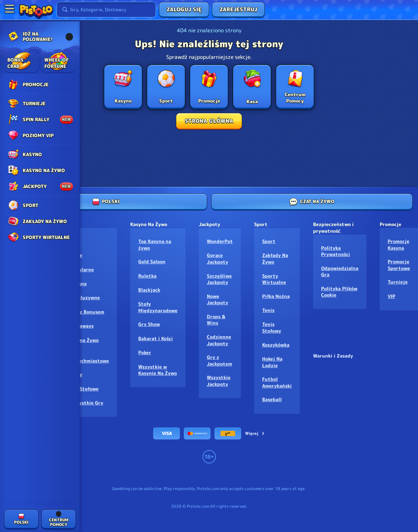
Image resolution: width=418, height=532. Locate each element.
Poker (145, 352)
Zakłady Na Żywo (275, 259)
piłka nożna (276, 296)
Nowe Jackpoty (217, 299)
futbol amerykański (277, 382)
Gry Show (149, 324)
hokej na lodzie (272, 362)
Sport (269, 241)
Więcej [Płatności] (255, 433)
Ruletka (147, 276)
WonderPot (220, 241)
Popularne (82, 269)
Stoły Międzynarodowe (158, 307)
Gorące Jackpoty (217, 259)
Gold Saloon (152, 262)
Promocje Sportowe (399, 265)
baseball (272, 399)
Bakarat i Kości (156, 338)
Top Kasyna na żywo (155, 245)
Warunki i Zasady (333, 356)
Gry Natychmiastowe (89, 357)
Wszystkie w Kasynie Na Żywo (158, 370)
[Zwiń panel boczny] (9, 9)
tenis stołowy (272, 327)
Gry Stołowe (84, 389)
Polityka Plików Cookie (339, 292)
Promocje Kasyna (399, 245)
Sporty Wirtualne (274, 279)
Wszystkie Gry (87, 403)
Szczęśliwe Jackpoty (219, 279)
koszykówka (276, 345)
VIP (392, 296)
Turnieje (398, 282)
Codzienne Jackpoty (219, 340)
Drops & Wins (216, 320)
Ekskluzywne (85, 297)
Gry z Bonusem (87, 312)
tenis (268, 310)
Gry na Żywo (84, 340)
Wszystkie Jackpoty (219, 381)
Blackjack (149, 290)
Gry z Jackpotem (219, 360)
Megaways (82, 326)
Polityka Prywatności (336, 251)
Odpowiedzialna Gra (340, 271)
